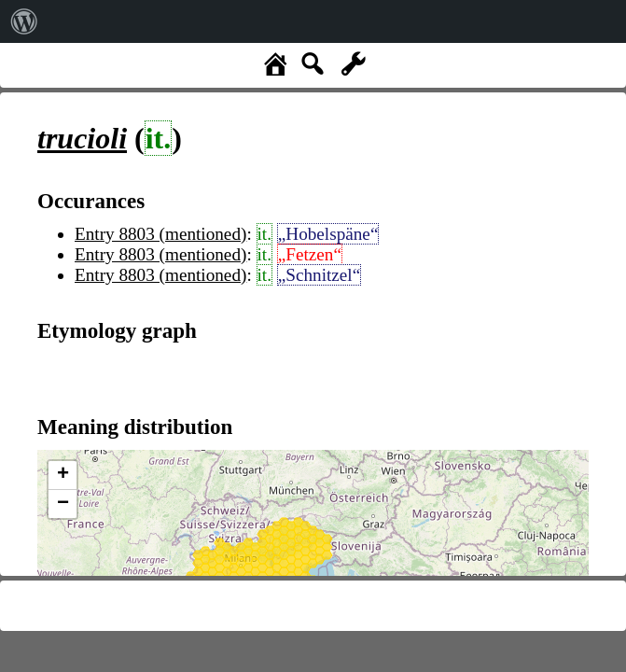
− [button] (63, 504)
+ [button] (63, 475)
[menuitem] (24, 21)
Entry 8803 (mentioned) (160, 234)
